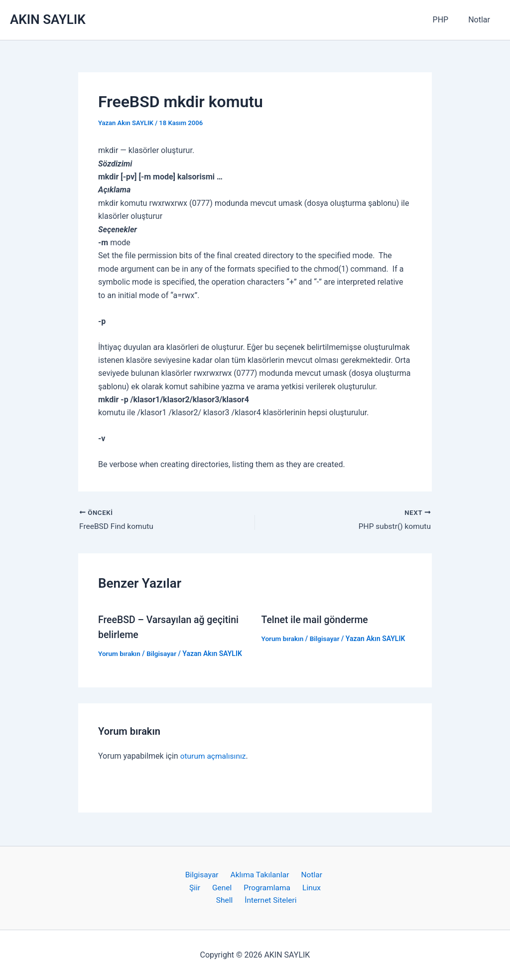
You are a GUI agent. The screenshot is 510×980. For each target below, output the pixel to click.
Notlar (481, 20)
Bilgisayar (163, 654)
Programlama (265, 887)
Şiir (199, 887)
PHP (447, 20)
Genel (223, 887)
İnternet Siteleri (269, 900)
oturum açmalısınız (214, 756)
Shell (226, 900)
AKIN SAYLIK (48, 19)
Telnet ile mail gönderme (317, 620)
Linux (307, 887)
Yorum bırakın (120, 654)
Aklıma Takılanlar (259, 874)
